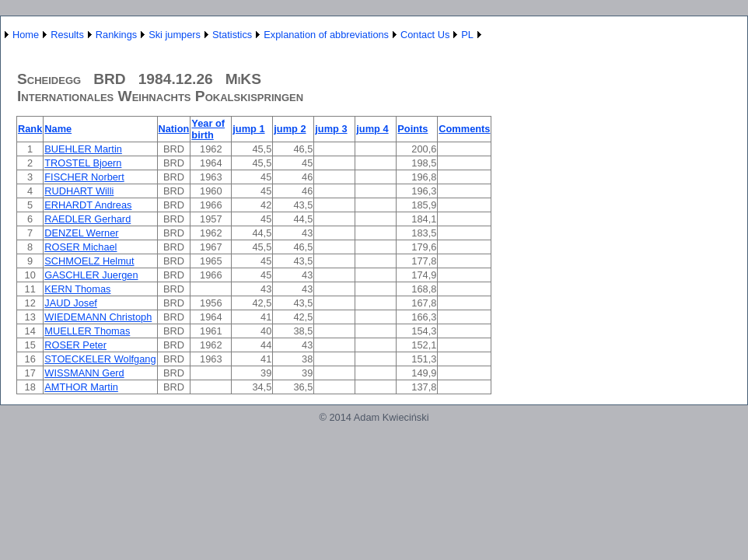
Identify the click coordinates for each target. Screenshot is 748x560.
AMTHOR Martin (81, 387)
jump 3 (331, 129)
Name (58, 129)
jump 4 (372, 129)
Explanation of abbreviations (326, 35)
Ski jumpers (175, 35)
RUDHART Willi (79, 191)
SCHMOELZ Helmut (89, 261)
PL (467, 35)
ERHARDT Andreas (88, 205)
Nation (174, 129)
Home (26, 35)
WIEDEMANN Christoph (98, 317)
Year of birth (208, 129)
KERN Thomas (77, 289)
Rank (30, 129)
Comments (464, 129)
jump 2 (290, 129)
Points (412, 129)
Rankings (116, 35)
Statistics (232, 35)
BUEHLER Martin (83, 149)
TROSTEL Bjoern (83, 163)
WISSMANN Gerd (84, 373)
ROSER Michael (80, 247)
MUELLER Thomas (87, 331)
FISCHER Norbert (84, 177)
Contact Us (425, 35)
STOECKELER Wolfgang (100, 359)
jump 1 (248, 129)
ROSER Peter (75, 345)
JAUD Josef (71, 303)
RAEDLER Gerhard (87, 219)
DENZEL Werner (81, 233)
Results (67, 35)
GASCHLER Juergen (91, 275)
